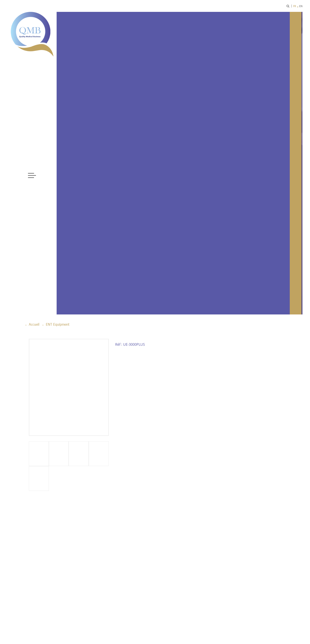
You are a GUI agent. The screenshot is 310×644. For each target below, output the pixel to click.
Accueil (34, 324)
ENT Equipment (58, 324)
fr (295, 6)
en (301, 6)
